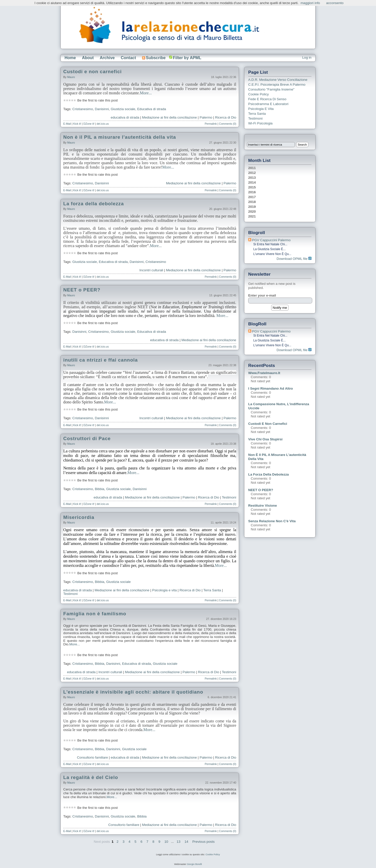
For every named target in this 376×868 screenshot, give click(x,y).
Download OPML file (294, 259)
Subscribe (154, 58)
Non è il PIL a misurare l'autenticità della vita (120, 137)
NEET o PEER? (82, 290)
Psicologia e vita (165, 590)
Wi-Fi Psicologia (260, 123)
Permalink (211, 124)
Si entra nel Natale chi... (270, 244)
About (88, 58)
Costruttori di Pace (87, 438)
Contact (128, 58)
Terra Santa (212, 590)
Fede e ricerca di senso (267, 99)
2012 (252, 173)
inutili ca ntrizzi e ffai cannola (101, 360)
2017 (252, 197)
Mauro (71, 77)
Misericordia (79, 517)
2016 (252, 192)
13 (178, 842)
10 (166, 842)
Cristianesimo (83, 109)
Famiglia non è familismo (95, 614)
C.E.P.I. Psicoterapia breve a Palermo (277, 85)
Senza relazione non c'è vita (272, 521)
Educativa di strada (152, 109)
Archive (107, 58)
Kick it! (77, 124)
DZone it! (89, 124)
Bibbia (100, 489)
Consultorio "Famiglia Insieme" (271, 89)
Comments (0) (228, 124)
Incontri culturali (151, 270)
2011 (252, 168)
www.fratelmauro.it (264, 373)
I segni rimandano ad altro (271, 388)
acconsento (335, 3)
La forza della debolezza (94, 204)
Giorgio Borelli (195, 864)
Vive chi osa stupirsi (265, 439)
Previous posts (203, 842)
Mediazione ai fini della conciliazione (170, 117)
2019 (252, 207)
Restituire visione (262, 506)
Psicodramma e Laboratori (268, 104)
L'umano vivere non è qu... (272, 254)
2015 (252, 187)
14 (186, 842)
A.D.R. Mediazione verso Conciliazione (278, 80)
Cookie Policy (259, 94)
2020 (252, 212)
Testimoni (229, 497)
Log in (307, 58)
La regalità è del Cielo (91, 777)
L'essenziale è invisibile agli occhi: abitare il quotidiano (133, 692)
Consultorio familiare (92, 757)
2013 (252, 178)
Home (70, 58)
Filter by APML (187, 58)
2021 (252, 216)
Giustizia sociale (123, 109)
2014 (252, 182)
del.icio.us (103, 124)
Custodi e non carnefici (92, 72)
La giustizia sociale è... (270, 249)
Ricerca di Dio (226, 117)
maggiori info (310, 3)
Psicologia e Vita (261, 109)
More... (146, 93)
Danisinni (102, 109)
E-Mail (67, 124)
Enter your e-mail (262, 295)
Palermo (206, 117)
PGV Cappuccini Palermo (271, 240)
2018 (252, 202)
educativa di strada (125, 117)
